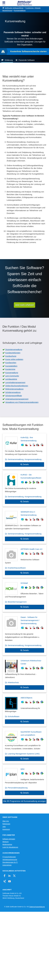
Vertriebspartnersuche (10, 860)
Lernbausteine (11, 379)
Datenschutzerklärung (37, 907)
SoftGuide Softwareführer (14, 8)
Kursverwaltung (20, 10)
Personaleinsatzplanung (18, 788)
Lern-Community (12, 376)
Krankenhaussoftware (17, 568)
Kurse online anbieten (14, 359)
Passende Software (27, 60)
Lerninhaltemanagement (15, 382)
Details (26, 464)
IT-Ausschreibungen (9, 857)
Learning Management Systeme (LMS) (24, 754)
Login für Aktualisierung (10, 847)
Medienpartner (7, 844)
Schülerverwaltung (13, 392)
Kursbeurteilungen (13, 353)
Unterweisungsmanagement (17, 399)
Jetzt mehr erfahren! (25, 305)
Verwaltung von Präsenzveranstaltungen (22, 402)
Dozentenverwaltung (14, 349)
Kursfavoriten (11, 363)
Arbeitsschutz (13, 682)
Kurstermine (10, 369)
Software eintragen (9, 839)
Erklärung (9, 60)
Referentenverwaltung (14, 389)
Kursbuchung (11, 356)
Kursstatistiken (11, 366)
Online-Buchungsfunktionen (17, 386)
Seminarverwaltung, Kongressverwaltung (25, 459)
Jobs (4, 827)
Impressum (6, 829)
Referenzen (6, 824)
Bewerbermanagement (17, 602)
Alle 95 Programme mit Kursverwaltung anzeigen (24, 801)
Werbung (5, 842)
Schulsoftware (14, 716)
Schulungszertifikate (14, 396)
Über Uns (6, 821)
